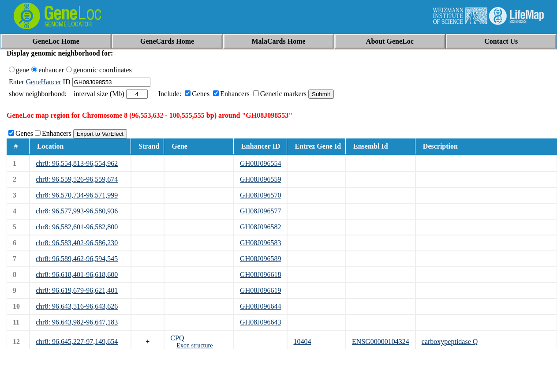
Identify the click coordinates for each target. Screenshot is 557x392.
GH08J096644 (260, 306)
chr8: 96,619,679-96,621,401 (77, 290)
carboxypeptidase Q (450, 342)
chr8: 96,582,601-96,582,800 (77, 227)
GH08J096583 (260, 243)
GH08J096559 (260, 179)
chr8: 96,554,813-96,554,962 (77, 163)
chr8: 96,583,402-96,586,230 (77, 243)
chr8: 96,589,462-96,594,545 (77, 259)
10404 (302, 342)
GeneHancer (44, 82)
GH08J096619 (260, 290)
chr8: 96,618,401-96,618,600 (77, 274)
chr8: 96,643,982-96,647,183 (77, 322)
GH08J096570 (260, 195)
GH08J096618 (260, 274)
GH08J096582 (260, 227)
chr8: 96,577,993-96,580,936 (77, 211)
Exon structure (194, 345)
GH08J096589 (260, 259)
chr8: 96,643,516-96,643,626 (77, 306)
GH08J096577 (260, 211)
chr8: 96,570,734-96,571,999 (77, 195)
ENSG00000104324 (381, 342)
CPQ (177, 338)
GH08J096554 (260, 163)
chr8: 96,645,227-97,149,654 (77, 342)
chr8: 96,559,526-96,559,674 (77, 179)
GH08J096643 (260, 322)
